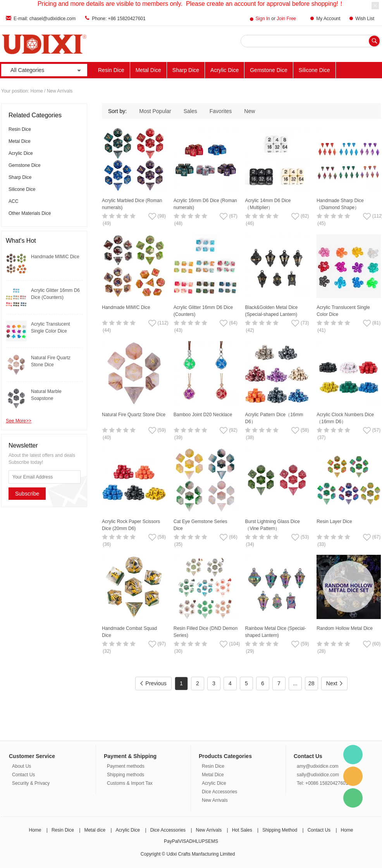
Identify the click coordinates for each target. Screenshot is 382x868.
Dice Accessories (219, 792)
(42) (250, 330)
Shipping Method (280, 830)
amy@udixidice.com (318, 766)
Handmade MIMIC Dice (55, 257)
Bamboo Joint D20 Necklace (203, 415)
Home (37, 91)
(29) (250, 651)
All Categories (46, 70)
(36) (107, 544)
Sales (190, 111)
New (250, 111)
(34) (250, 544)
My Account (328, 19)
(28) (321, 651)
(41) (321, 330)
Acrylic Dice (225, 70)
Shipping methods (126, 775)
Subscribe (27, 494)
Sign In (263, 19)
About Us (22, 766)
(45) (321, 223)
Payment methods (126, 766)
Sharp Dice (186, 70)
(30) (178, 651)
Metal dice (95, 830)
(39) (178, 437)
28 (311, 683)
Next (334, 683)
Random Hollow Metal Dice (345, 628)
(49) (107, 223)
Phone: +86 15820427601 (119, 19)
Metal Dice (148, 70)
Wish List (365, 19)
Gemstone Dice (268, 70)
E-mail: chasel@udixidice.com (45, 19)
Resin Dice (111, 70)
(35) (178, 544)
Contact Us (23, 775)
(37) (321, 437)
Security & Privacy (31, 783)
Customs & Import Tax (130, 783)
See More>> (19, 421)
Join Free (286, 19)
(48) (178, 223)
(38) (250, 437)
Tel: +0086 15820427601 (322, 783)
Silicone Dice (314, 70)
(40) (107, 437)
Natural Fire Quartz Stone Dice (134, 415)
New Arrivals (215, 800)
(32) (107, 651)
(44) (107, 330)
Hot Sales (242, 830)
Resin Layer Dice (334, 521)
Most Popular (155, 111)
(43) (178, 330)
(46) (250, 223)
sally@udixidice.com (318, 775)
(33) (321, 544)
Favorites (221, 111)
